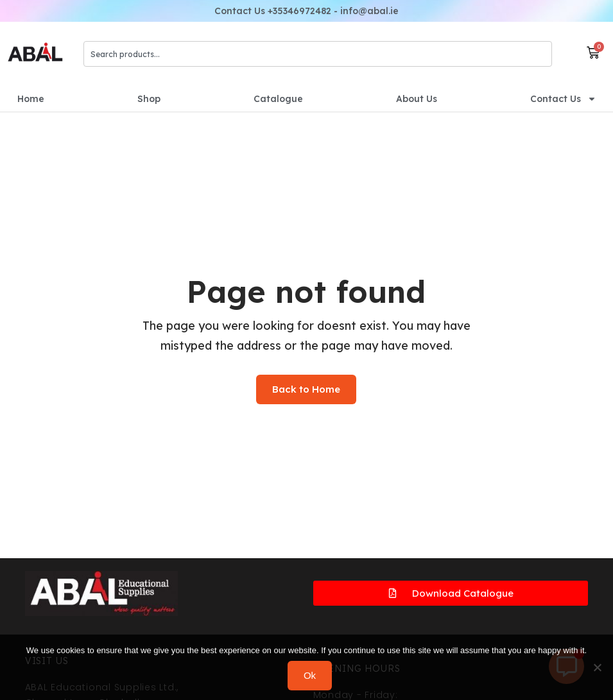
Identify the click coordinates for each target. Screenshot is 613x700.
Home (31, 99)
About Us (417, 99)
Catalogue (278, 99)
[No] (597, 667)
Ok (310, 675)
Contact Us (563, 99)
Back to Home (306, 389)
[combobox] (318, 54)
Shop (149, 99)
